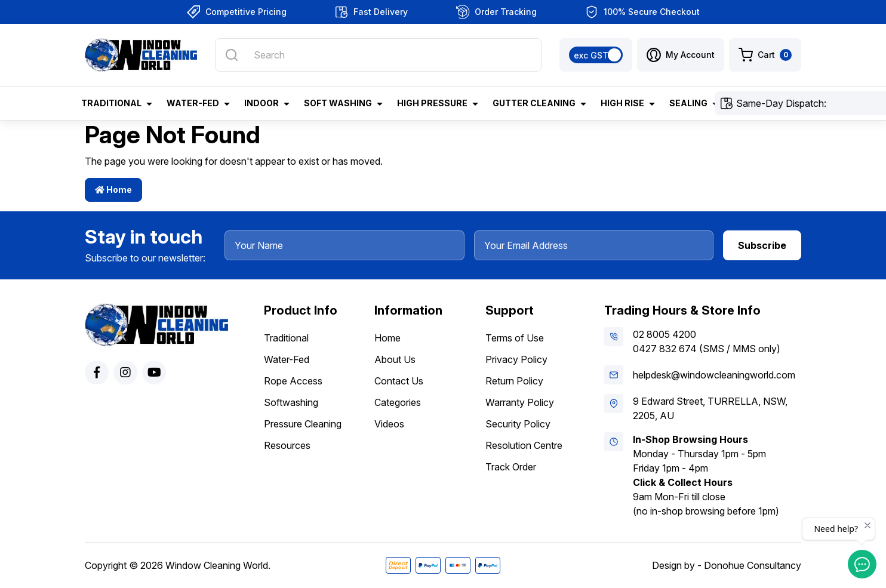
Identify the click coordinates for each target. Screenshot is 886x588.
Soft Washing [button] (338, 103)
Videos (389, 424)
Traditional (286, 338)
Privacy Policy (516, 359)
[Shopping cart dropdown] (765, 55)
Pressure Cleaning (303, 424)
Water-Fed (287, 359)
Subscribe (762, 245)
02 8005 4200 (664, 334)
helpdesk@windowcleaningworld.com (714, 375)
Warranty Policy (520, 402)
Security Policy (518, 424)
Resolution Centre (524, 445)
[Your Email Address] (594, 245)
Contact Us (399, 381)
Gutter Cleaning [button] (534, 103)
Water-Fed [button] (193, 103)
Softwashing (291, 402)
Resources (287, 445)
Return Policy (514, 381)
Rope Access (293, 381)
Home (113, 190)
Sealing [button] (688, 103)
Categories (398, 402)
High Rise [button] (622, 103)
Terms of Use (515, 338)
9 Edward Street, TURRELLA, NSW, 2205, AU (710, 408)
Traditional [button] (111, 103)
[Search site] (232, 55)
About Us (395, 359)
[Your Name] (344, 245)
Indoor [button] (262, 103)
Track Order (511, 467)
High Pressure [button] (432, 103)
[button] (681, 55)
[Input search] (378, 55)
